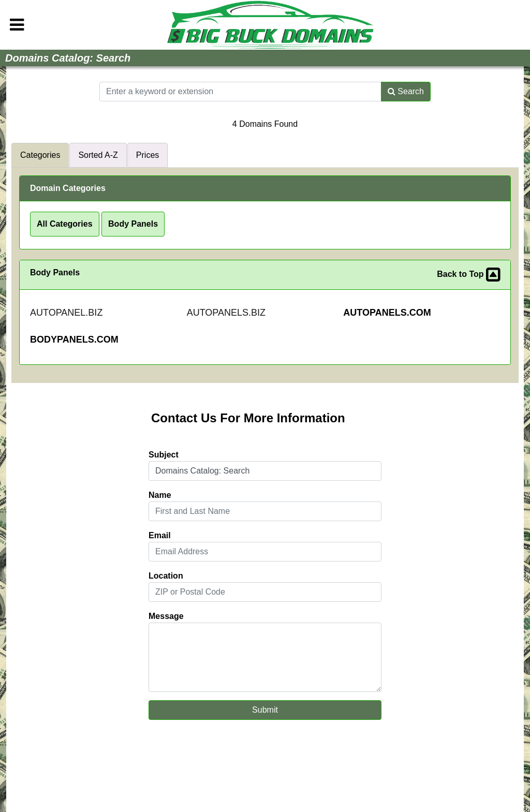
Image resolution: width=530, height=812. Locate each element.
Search (406, 91)
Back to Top (468, 275)
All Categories (65, 224)
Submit (265, 710)
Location (166, 576)
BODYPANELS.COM (74, 339)
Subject (164, 455)
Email (160, 535)
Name (160, 495)
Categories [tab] (40, 155)
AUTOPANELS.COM (387, 313)
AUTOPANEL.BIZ (66, 313)
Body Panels (133, 224)
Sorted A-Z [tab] (98, 155)
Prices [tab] (148, 155)
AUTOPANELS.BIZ (226, 313)
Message (166, 616)
